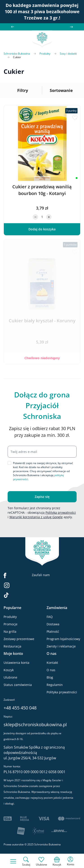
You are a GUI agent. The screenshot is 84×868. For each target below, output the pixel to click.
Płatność (53, 631)
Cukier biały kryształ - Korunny (42, 321)
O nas (51, 670)
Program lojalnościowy (63, 639)
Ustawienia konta (16, 663)
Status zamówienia (18, 685)
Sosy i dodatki (68, 54)
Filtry (23, 90)
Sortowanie (61, 90)
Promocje (11, 624)
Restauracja (12, 646)
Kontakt (52, 663)
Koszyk (9, 670)
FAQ (50, 617)
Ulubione (10, 677)
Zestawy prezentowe (19, 639)
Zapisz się (42, 497)
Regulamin (55, 685)
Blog (50, 677)
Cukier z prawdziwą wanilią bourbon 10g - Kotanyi (42, 190)
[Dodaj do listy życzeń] (75, 118)
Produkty (45, 54)
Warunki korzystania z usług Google (36, 517)
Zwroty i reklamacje (61, 646)
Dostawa (53, 624)
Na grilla (10, 631)
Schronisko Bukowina (17, 54)
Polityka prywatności (61, 513)
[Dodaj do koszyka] (42, 229)
